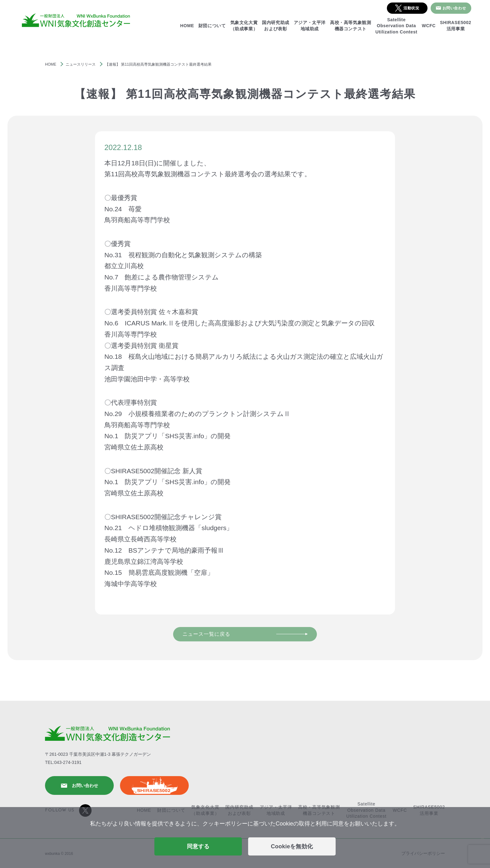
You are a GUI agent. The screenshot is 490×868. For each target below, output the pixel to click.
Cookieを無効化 (292, 846)
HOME (187, 26)
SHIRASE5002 (154, 785)
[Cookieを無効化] (482, 838)
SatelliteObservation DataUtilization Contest (396, 26)
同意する (198, 846)
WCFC (429, 26)
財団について (212, 26)
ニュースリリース (81, 64)
